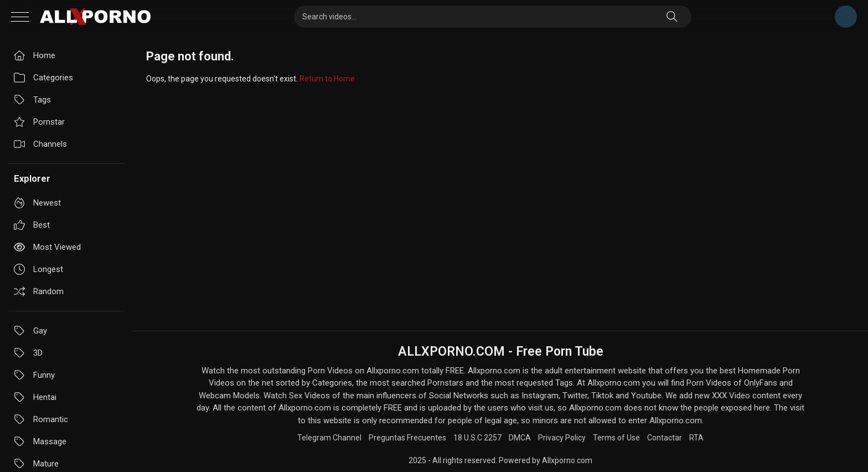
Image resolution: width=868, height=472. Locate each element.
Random (39, 291)
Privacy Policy (562, 438)
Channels (40, 144)
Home (35, 55)
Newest (37, 203)
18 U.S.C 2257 (477, 438)
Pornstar (39, 122)
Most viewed (47, 247)
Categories (43, 78)
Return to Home (327, 79)
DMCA (520, 438)
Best (32, 225)
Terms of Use (616, 438)
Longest (38, 269)
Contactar (665, 438)
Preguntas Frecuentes (407, 438)
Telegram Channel (846, 17)
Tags (32, 100)
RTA (696, 438)
